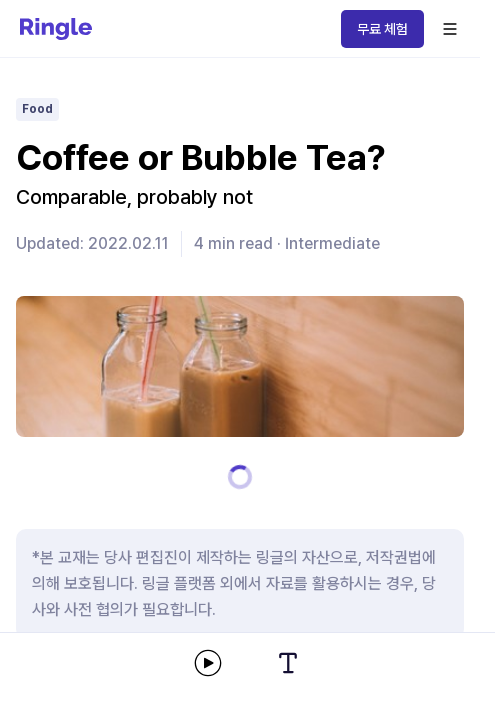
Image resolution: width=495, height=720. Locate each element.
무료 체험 (382, 29)
